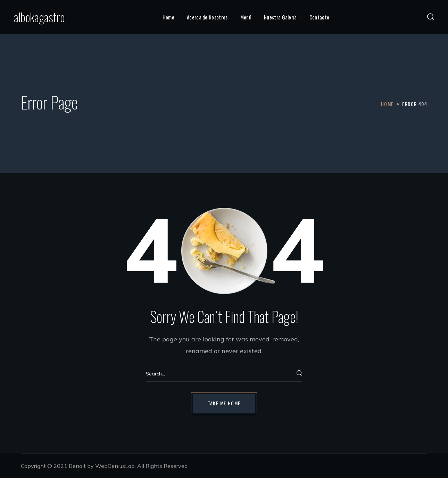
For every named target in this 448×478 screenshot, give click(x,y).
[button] (431, 17)
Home (387, 104)
